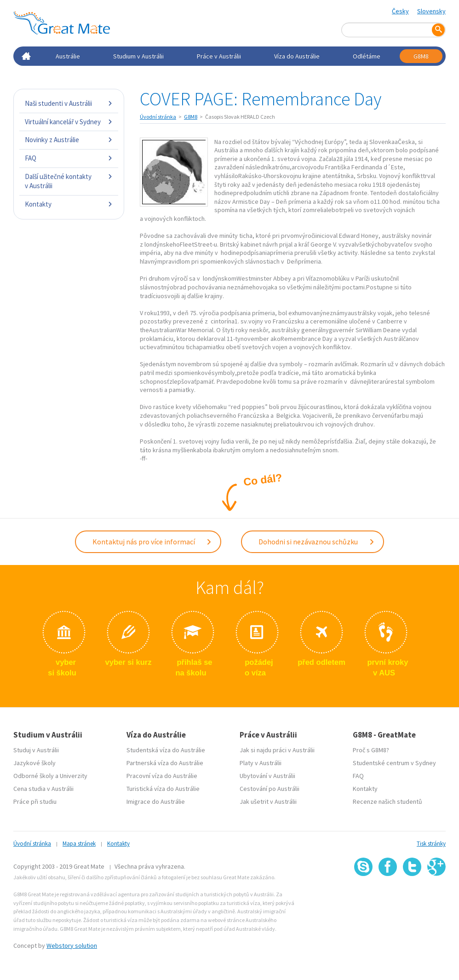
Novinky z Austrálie (69, 140)
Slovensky (431, 11)
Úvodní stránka (158, 117)
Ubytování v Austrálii (267, 775)
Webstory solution (72, 945)
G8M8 (421, 56)
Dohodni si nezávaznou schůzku (317, 541)
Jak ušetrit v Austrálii (268, 801)
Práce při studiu (35, 801)
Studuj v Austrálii (36, 749)
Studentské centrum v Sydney (394, 762)
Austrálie (68, 56)
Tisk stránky (431, 843)
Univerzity (74, 775)
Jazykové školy (34, 762)
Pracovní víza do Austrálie (162, 775)
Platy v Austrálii (261, 762)
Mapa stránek (79, 843)
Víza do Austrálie (297, 56)
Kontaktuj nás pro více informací (152, 541)
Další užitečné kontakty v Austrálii (69, 181)
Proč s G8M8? (371, 749)
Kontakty (69, 204)
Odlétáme (367, 56)
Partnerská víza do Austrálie (165, 762)
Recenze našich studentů (387, 801)
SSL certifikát (412, 896)
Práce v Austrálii (219, 56)
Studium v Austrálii (138, 56)
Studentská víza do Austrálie (166, 749)
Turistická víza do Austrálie (163, 788)
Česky (400, 11)
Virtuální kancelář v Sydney (69, 122)
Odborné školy (34, 775)
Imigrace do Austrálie (156, 801)
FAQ (69, 158)
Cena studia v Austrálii (43, 788)
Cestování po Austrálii (270, 788)
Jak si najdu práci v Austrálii (277, 749)
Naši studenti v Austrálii (69, 103)
